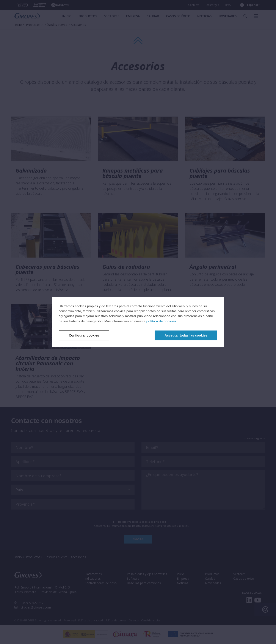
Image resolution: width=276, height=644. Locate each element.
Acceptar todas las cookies (186, 335)
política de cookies (161, 321)
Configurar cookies (84, 335)
